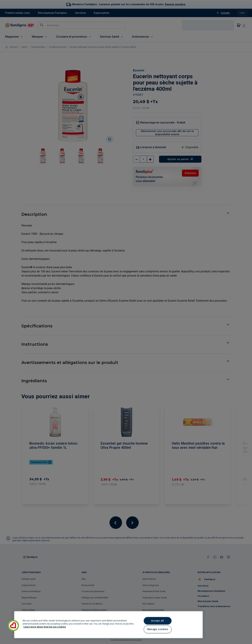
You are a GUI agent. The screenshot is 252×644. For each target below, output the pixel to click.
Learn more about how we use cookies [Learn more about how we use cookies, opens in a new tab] (45, 627)
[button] (13, 626)
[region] (108, 625)
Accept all (158, 621)
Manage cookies (158, 629)
